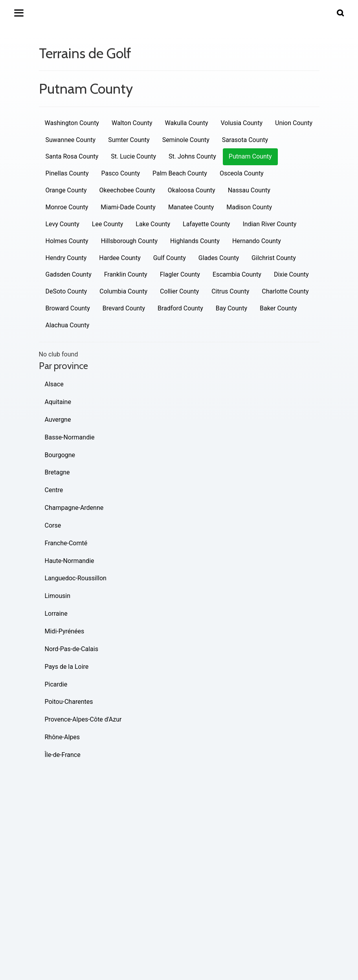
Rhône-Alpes (62, 737)
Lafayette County (206, 224)
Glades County (219, 258)
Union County (294, 123)
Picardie (56, 684)
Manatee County (191, 207)
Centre (54, 490)
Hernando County (257, 241)
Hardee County (120, 258)
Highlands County (195, 241)
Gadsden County (69, 274)
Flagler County (180, 274)
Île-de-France (63, 755)
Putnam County (250, 156)
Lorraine (56, 614)
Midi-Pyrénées (65, 631)
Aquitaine (58, 402)
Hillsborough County (129, 241)
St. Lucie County (133, 156)
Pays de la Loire (67, 667)
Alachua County (68, 325)
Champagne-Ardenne (74, 508)
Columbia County (123, 291)
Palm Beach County (180, 173)
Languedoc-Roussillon (76, 578)
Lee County (108, 224)
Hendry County (66, 258)
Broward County (68, 308)
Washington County (72, 123)
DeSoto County (66, 291)
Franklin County (126, 274)
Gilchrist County (274, 258)
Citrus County (230, 291)
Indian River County (269, 224)
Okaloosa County (192, 190)
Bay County (231, 308)
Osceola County (242, 173)
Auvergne (58, 420)
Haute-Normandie (70, 561)
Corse (53, 525)
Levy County (62, 224)
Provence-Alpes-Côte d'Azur (83, 719)
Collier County (179, 291)
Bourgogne (60, 455)
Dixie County (291, 274)
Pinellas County (67, 173)
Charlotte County (285, 291)
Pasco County (121, 173)
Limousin (58, 596)
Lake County (153, 224)
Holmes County (67, 241)
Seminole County (186, 140)
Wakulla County (186, 123)
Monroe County (67, 207)
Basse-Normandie (70, 437)
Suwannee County (71, 140)
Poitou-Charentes (69, 702)
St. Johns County (192, 156)
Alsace (54, 384)
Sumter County (129, 140)
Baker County (278, 308)
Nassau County (249, 190)
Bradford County (180, 308)
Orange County (66, 190)
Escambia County (237, 274)
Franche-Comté (66, 543)
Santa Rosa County (72, 156)
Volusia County (242, 123)
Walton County (132, 123)
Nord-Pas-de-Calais (72, 649)
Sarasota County (245, 140)
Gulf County (170, 258)
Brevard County (124, 308)
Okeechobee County (127, 190)
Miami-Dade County (128, 207)
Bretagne (57, 472)
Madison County (249, 207)
